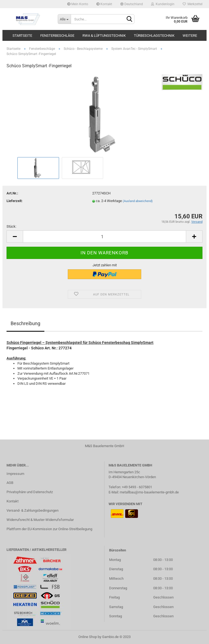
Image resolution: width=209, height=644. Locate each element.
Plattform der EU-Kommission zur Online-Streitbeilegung (49, 529)
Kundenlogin (163, 4)
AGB (10, 483)
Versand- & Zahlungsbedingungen (33, 510)
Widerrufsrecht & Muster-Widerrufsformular (40, 520)
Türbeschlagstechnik (154, 36)
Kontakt (104, 4)
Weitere (190, 36)
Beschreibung (25, 323)
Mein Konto (78, 4)
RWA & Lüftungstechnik (104, 36)
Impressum (15, 474)
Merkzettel (193, 4)
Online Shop (88, 637)
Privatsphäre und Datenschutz (30, 492)
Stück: (11, 226)
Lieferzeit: (15, 201)
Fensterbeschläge (57, 36)
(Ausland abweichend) (138, 201)
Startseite (22, 36)
